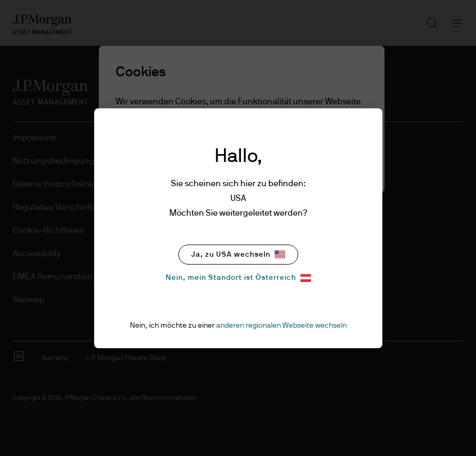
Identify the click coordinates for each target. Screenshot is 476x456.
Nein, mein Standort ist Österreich (238, 278)
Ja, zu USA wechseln (238, 254)
